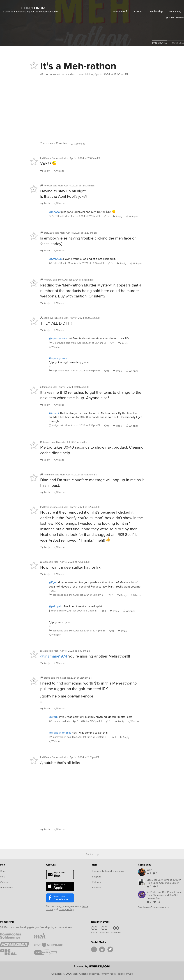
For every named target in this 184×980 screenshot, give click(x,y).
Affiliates (97, 888)
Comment (78, 144)
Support (96, 877)
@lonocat (55, 212)
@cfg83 (54, 717)
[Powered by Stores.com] (92, 967)
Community (145, 865)
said (80, 216)
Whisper (60, 171)
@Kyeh (53, 582)
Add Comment (175, 18)
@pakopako (56, 606)
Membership (7, 922)
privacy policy (66, 909)
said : (79, 158)
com (26, 8)
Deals (3, 871)
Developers (6, 888)
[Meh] (12, 6)
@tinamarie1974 (54, 656)
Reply (45, 171)
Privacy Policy (108, 974)
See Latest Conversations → (154, 907)
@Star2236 (56, 259)
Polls (3, 877)
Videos (4, 882)
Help (95, 865)
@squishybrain (58, 338)
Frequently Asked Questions (108, 871)
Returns (96, 882)
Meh (3, 865)
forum (38, 8)
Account (51, 865)
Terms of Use (125, 974)
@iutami (54, 413)
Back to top (92, 854)
